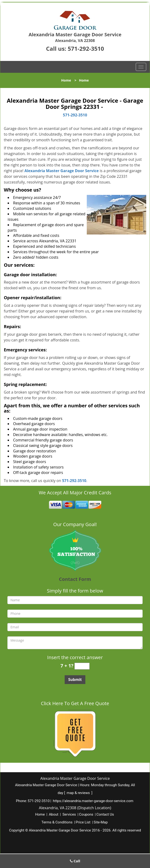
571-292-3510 (86, 48)
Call (75, 861)
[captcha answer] (82, 666)
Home (66, 80)
